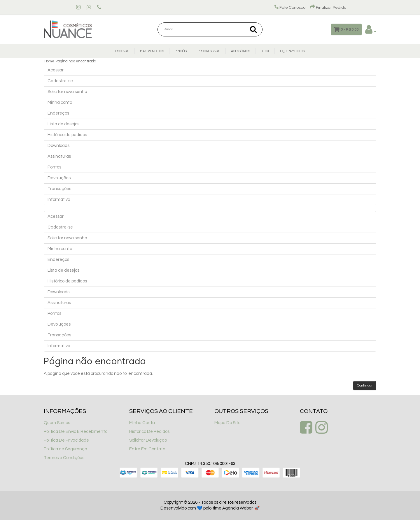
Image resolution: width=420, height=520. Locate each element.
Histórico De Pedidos (149, 432)
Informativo (59, 200)
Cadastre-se (60, 81)
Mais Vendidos (152, 51)
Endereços (58, 113)
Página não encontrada (76, 61)
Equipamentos (292, 51)
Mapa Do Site (228, 423)
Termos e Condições (64, 458)
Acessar (56, 70)
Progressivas (209, 51)
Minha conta (60, 102)
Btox (265, 51)
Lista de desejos (63, 124)
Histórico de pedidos (67, 135)
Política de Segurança (65, 449)
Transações (59, 189)
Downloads (58, 146)
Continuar (365, 385)
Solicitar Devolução (148, 440)
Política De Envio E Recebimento (76, 432)
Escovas (122, 51)
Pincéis (181, 51)
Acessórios (240, 51)
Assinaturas (59, 156)
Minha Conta (142, 423)
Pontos (54, 167)
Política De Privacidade (66, 440)
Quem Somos (57, 423)
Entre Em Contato (147, 449)
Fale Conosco (290, 8)
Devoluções (59, 178)
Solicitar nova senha (67, 92)
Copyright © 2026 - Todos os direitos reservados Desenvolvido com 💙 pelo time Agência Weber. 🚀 (210, 505)
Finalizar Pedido (328, 8)
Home (49, 61)
